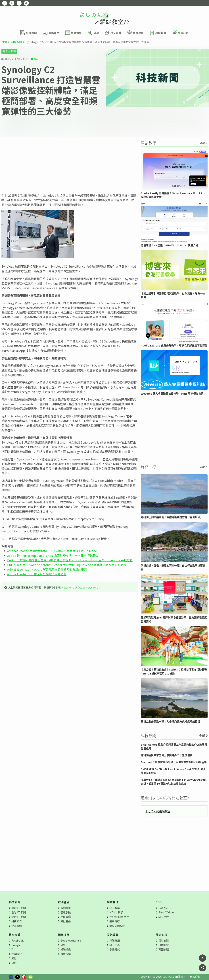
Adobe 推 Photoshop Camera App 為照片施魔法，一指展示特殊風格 (53, 555)
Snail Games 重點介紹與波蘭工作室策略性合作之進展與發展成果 (174, 746)
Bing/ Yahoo (166, 912)
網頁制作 (113, 902)
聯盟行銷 (66, 954)
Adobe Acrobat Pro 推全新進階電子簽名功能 (37, 574)
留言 (36, 59)
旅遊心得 (162, 935)
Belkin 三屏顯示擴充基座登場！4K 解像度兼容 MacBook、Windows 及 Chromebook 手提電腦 (70, 560)
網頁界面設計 (117, 926)
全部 (202, 143)
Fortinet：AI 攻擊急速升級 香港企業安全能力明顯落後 (174, 762)
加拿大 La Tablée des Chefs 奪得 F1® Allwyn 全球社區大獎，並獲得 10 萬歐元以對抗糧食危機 (174, 782)
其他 (14, 958)
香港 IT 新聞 (19, 912)
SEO (159, 902)
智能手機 (66, 912)
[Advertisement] (70, 165)
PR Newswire (66, 587)
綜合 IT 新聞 (9, 51)
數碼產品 (64, 902)
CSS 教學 (115, 908)
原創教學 (113, 935)
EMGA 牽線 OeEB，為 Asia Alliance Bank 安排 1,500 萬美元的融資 (173, 771)
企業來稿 (17, 926)
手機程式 (115, 949)
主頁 (5, 42)
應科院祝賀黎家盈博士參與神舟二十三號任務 (167, 755)
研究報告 (17, 921)
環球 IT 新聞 (19, 908)
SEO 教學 (164, 917)
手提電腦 (66, 917)
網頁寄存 (115, 921)
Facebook (17, 940)
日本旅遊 (164, 945)
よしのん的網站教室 (158, 811)
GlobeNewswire (88, 587)
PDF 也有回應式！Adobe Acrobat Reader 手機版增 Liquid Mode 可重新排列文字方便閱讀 (67, 565)
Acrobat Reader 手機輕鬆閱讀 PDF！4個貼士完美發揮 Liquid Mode (52, 551)
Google (163, 908)
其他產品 (66, 921)
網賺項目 (64, 935)
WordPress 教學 (119, 917)
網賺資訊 (66, 949)
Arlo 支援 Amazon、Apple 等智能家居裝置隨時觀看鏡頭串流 (47, 569)
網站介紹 (195, 977)
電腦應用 (115, 940)
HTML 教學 (116, 912)
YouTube (17, 954)
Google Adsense (71, 940)
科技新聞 (17, 42)
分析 (14, 963)
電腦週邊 (66, 908)
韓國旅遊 (164, 949)
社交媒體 (15, 935)
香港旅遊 (164, 940)
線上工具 (115, 945)
